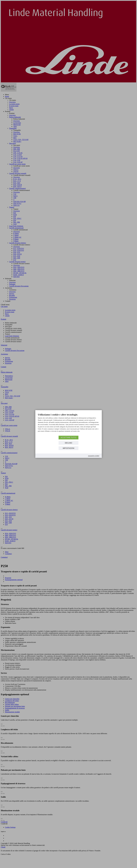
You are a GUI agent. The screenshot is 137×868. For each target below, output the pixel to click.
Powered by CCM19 (94, 456)
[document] (69, 424)
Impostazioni (69, 448)
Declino (68, 443)
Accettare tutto (68, 437)
